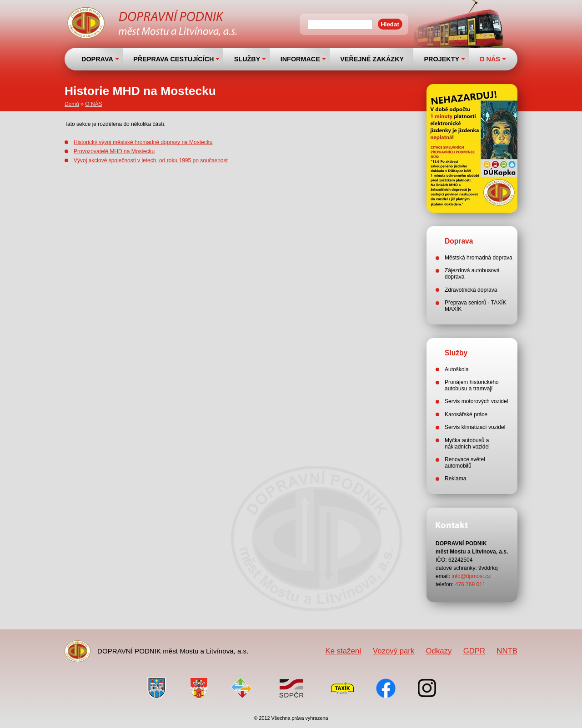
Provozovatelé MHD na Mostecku (114, 151)
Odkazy (439, 651)
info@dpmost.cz (471, 576)
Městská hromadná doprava (479, 258)
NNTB (507, 651)
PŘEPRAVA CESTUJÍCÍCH (173, 59)
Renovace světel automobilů (465, 463)
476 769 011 (470, 584)
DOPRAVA (97, 59)
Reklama (455, 479)
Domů (72, 104)
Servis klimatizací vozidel (475, 427)
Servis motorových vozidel (476, 401)
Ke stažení (343, 651)
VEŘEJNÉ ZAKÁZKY (372, 59)
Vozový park (394, 651)
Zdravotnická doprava (471, 290)
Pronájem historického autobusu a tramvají (472, 385)
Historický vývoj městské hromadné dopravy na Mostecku (143, 142)
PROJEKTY (442, 59)
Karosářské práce (466, 414)
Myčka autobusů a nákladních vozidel (467, 444)
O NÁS (490, 59)
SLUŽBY (247, 59)
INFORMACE (300, 59)
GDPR (474, 651)
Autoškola (457, 369)
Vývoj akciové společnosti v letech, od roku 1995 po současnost (151, 160)
